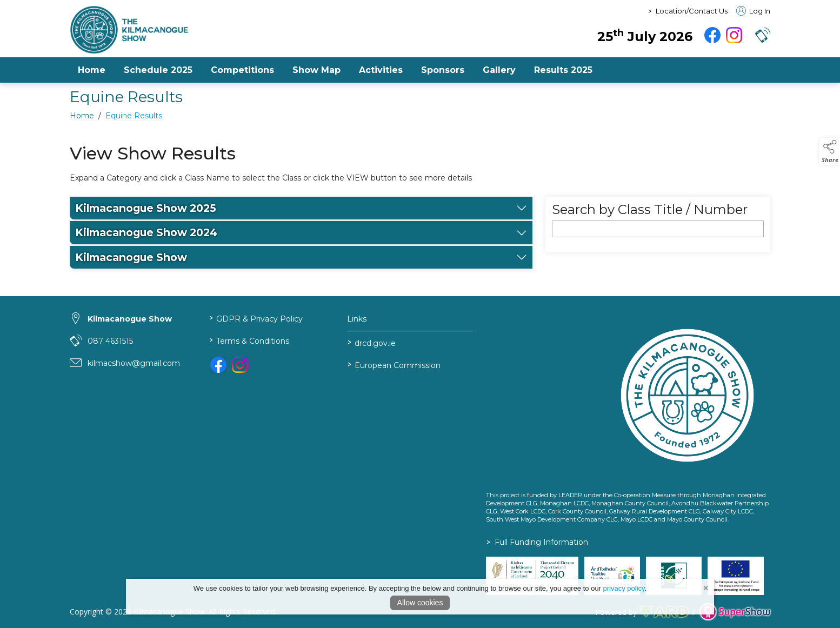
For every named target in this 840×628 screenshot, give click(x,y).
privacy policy (624, 588)
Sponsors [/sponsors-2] (443, 70)
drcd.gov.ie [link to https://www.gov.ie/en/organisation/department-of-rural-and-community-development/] (372, 342)
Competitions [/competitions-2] (242, 70)
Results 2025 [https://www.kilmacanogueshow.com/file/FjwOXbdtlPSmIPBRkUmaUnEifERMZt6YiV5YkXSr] (563, 70)
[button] (763, 35)
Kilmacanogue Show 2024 (146, 241)
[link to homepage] (191, 30)
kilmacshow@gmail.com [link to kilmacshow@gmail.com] (134, 363)
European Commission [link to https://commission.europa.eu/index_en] (394, 365)
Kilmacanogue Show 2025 (146, 217)
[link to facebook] (218, 365)
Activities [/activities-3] (381, 70)
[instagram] (734, 35)
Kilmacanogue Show (131, 265)
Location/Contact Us (692, 11)
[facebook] (712, 35)
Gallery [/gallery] (499, 70)
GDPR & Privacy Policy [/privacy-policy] (255, 318)
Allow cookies (420, 603)
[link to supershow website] (735, 612)
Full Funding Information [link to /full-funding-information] (537, 542)
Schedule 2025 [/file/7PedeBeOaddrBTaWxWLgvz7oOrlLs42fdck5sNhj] (158, 70)
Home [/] (92, 70)
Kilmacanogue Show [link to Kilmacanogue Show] (130, 319)
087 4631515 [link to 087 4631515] (110, 341)
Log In (753, 11)
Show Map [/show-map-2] (316, 70)
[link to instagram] (240, 365)
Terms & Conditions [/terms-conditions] (249, 340)
